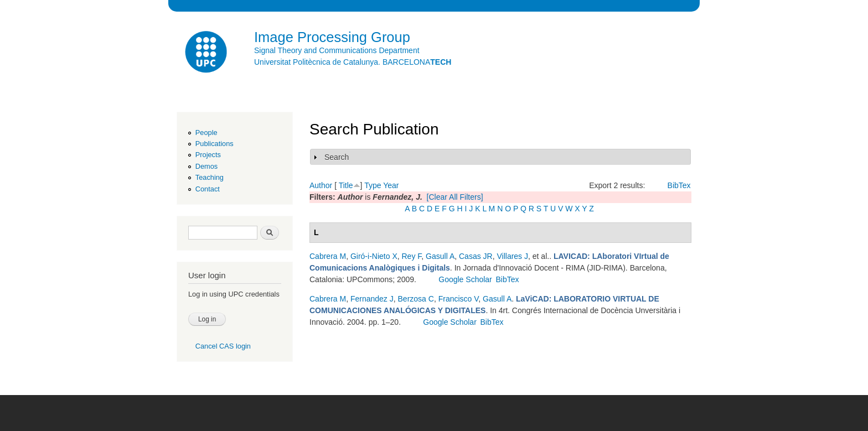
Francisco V (459, 299)
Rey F (412, 256)
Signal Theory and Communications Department (337, 50)
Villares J (512, 256)
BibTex (679, 185)
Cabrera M (328, 256)
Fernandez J (372, 299)
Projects (208, 155)
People (206, 133)
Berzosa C (416, 299)
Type (373, 185)
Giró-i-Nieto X (374, 256)
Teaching (210, 177)
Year (391, 185)
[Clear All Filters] (455, 197)
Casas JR (476, 256)
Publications (215, 144)
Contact (208, 189)
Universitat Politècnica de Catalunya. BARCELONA (353, 62)
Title (346, 185)
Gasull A (440, 256)
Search (337, 157)
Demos (206, 166)
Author (321, 185)
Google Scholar (465, 279)
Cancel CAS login (223, 346)
